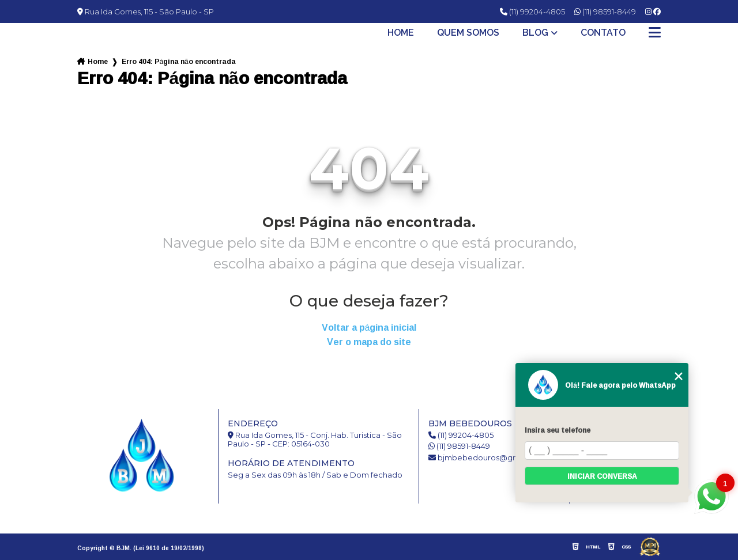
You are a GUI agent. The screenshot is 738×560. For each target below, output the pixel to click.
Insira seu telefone (558, 430)
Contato (603, 33)
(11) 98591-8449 (605, 12)
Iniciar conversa (602, 476)
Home (401, 33)
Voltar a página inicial (369, 328)
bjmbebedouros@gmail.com (488, 458)
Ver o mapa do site (369, 342)
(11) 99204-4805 (532, 12)
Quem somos (468, 33)
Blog (535, 33)
